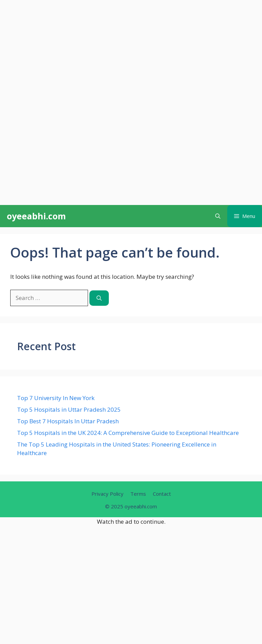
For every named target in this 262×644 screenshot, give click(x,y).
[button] (218, 216)
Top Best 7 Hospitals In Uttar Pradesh (68, 421)
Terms (138, 494)
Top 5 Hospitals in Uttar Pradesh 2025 (69, 409)
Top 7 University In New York (56, 398)
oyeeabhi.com (36, 216)
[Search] (99, 298)
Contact (162, 494)
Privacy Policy (107, 494)
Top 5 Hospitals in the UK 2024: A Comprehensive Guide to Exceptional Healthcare (128, 433)
